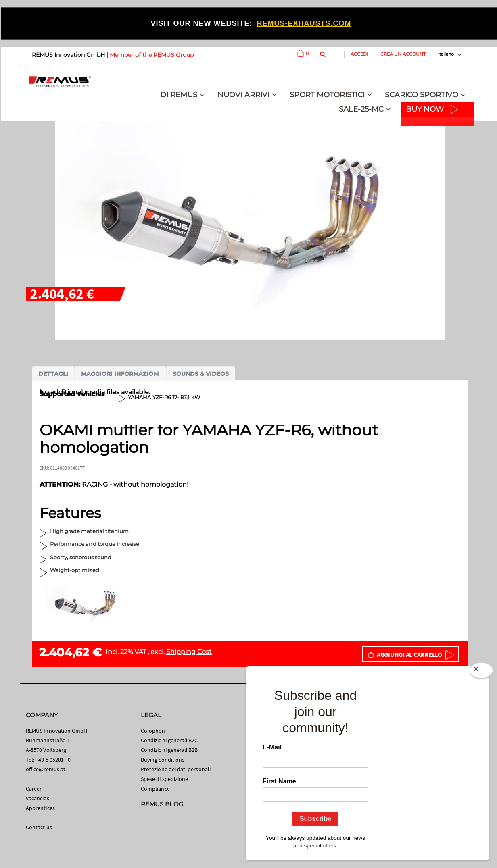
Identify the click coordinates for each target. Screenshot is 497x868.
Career (34, 789)
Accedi (359, 54)
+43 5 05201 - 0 (53, 760)
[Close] (481, 672)
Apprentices (40, 808)
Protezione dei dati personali (176, 769)
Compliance (155, 789)
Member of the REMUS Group (152, 55)
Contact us (39, 827)
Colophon (153, 731)
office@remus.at (46, 769)
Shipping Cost (189, 652)
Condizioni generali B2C (169, 740)
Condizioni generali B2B (169, 750)
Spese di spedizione (164, 779)
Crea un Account (403, 54)
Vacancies (38, 798)
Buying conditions (163, 760)
